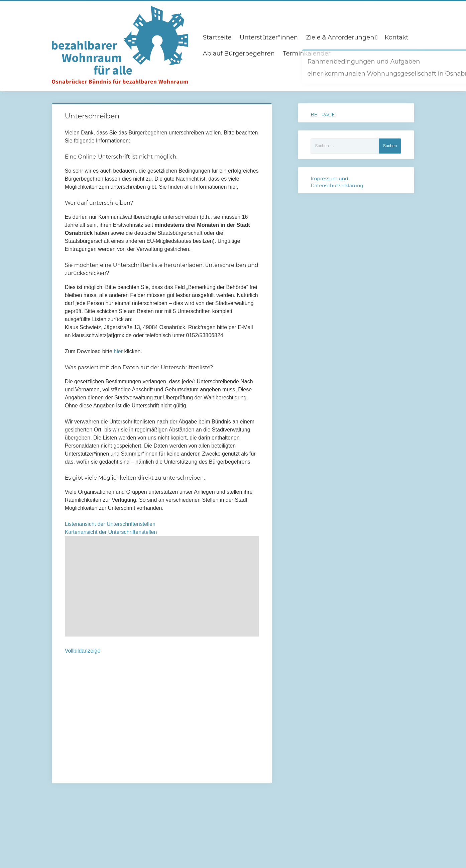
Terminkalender (307, 54)
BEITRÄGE (323, 115)
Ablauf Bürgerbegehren (239, 54)
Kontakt (396, 37)
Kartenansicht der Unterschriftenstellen (111, 532)
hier (119, 351)
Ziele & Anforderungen (340, 37)
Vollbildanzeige (83, 651)
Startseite (217, 37)
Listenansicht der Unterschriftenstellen (110, 524)
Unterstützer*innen (269, 37)
